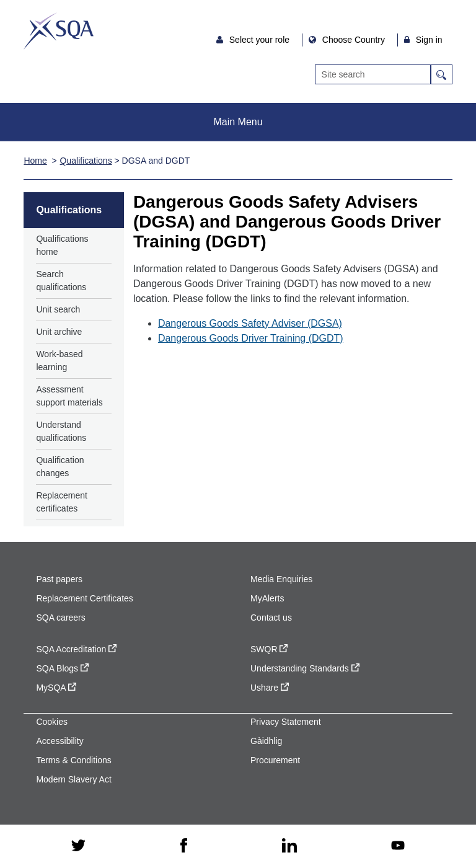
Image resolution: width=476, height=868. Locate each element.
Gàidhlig (266, 741)
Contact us (271, 618)
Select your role (261, 40)
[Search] (373, 74)
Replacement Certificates (84, 598)
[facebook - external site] (184, 846)
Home (35, 161)
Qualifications (86, 161)
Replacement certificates (62, 502)
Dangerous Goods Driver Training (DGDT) (251, 338)
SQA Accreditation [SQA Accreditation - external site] (76, 649)
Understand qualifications (61, 431)
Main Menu (238, 122)
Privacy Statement (286, 722)
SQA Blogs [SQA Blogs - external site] (62, 668)
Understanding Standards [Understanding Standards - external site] (305, 668)
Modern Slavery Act (73, 779)
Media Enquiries (281, 579)
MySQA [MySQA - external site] (56, 688)
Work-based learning (59, 361)
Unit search (58, 309)
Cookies (52, 722)
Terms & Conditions (73, 760)
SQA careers (60, 618)
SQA (59, 31)
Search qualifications (61, 281)
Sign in (429, 40)
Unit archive (59, 332)
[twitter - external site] (79, 846)
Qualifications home (62, 245)
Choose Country (355, 40)
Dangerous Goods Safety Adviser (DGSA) (250, 323)
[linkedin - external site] (289, 847)
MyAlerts (267, 598)
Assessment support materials (69, 396)
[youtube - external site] (398, 847)
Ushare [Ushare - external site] (270, 688)
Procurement (275, 760)
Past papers (59, 579)
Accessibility (59, 741)
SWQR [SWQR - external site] (269, 649)
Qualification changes (60, 467)
